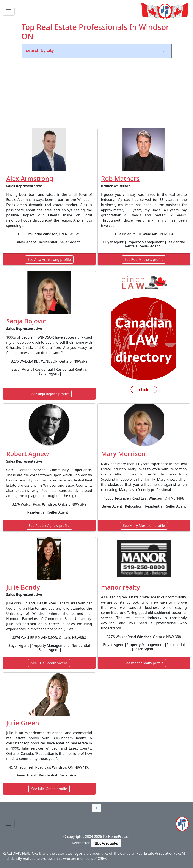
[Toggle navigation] (9, 11)
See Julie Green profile (49, 789)
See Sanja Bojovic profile (49, 394)
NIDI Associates (106, 843)
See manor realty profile (144, 663)
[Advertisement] (96, 94)
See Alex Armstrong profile (49, 259)
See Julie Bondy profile (49, 663)
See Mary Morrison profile (144, 526)
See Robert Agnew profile (49, 526)
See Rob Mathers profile (144, 259)
